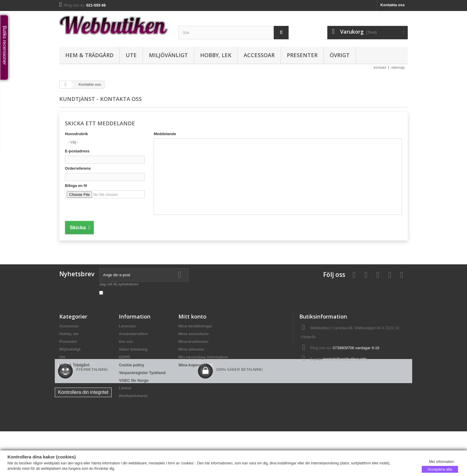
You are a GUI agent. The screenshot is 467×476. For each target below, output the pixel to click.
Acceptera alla (440, 469)
